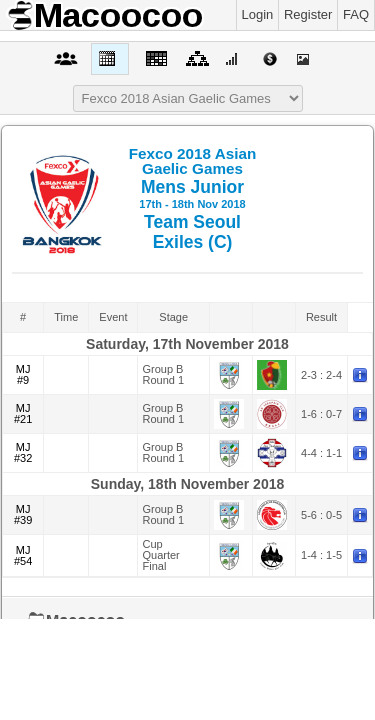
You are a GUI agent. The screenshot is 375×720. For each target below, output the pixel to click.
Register (308, 14)
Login (258, 14)
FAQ (356, 14)
